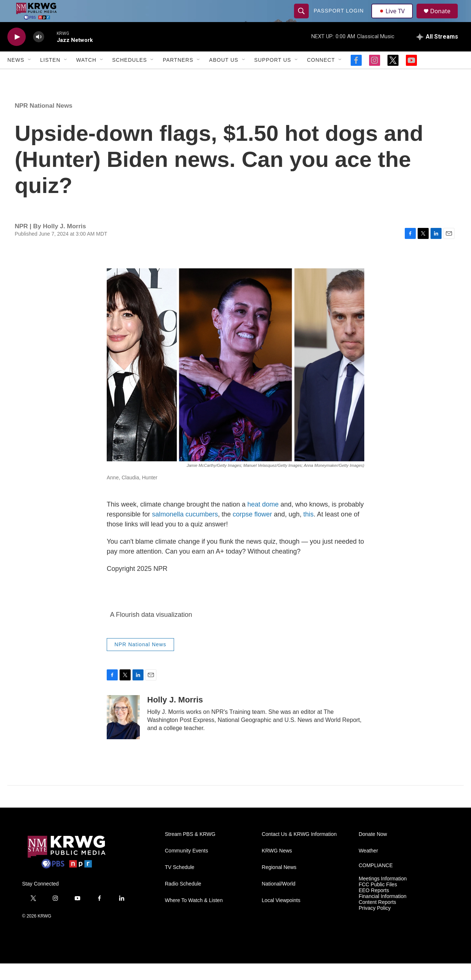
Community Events (186, 867)
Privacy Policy (375, 925)
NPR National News (44, 122)
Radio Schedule (183, 900)
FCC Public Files (378, 901)
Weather (369, 867)
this (308, 531)
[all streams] (437, 53)
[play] (17, 53)
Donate (445, 19)
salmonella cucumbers (185, 531)
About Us (224, 76)
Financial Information (383, 913)
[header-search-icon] (302, 19)
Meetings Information (383, 895)
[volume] (39, 53)
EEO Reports (374, 907)
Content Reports (378, 919)
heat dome (263, 521)
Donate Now (373, 851)
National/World (279, 900)
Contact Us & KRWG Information (299, 851)
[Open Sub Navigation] (30, 76)
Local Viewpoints (281, 917)
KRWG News (277, 867)
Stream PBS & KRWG (190, 851)
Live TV (394, 19)
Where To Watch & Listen (194, 917)
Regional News (279, 884)
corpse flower (252, 531)
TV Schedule (180, 884)
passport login (340, 19)
